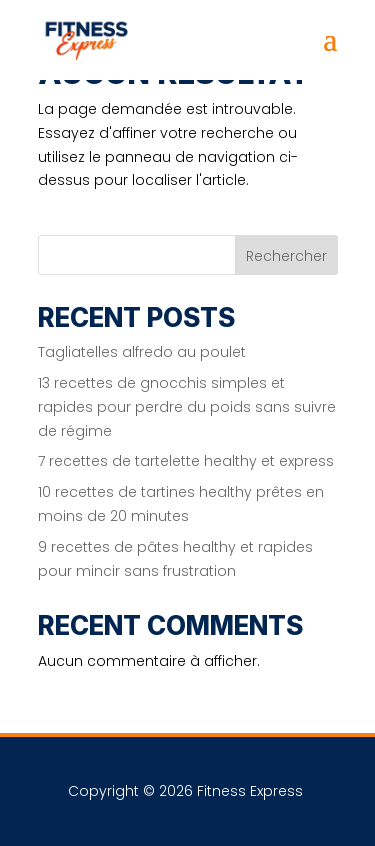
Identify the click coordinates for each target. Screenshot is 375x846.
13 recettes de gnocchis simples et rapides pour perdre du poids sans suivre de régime (187, 407)
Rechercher (286, 256)
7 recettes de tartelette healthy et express (186, 461)
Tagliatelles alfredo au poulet (142, 352)
